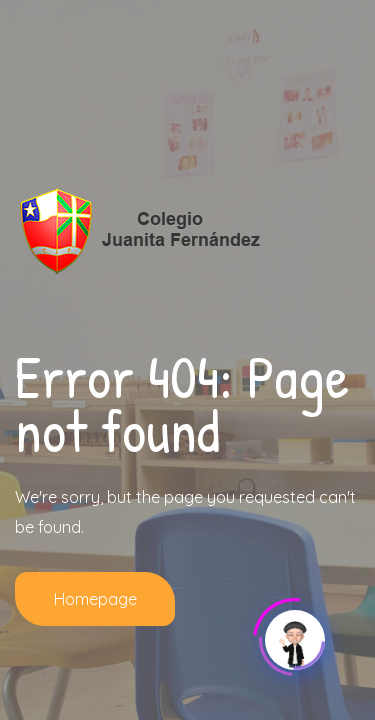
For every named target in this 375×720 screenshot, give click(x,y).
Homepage (95, 599)
